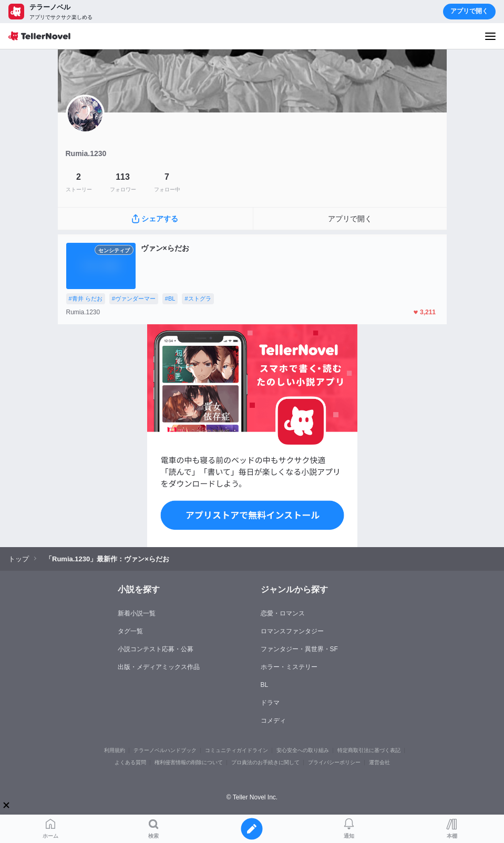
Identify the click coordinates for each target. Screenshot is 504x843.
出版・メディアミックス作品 (159, 667)
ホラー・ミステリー (289, 667)
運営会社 (379, 762)
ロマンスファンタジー (292, 631)
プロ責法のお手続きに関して (265, 762)
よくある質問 (130, 762)
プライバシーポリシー (334, 762)
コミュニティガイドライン (236, 750)
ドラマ (270, 703)
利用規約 (115, 750)
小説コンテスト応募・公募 (156, 649)
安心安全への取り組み (303, 750)
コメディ (273, 721)
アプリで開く (469, 11)
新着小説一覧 (137, 613)
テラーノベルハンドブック (165, 750)
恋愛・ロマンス (283, 613)
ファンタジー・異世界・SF (299, 649)
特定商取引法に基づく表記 (369, 750)
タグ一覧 (130, 631)
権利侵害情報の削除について (189, 762)
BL (265, 685)
